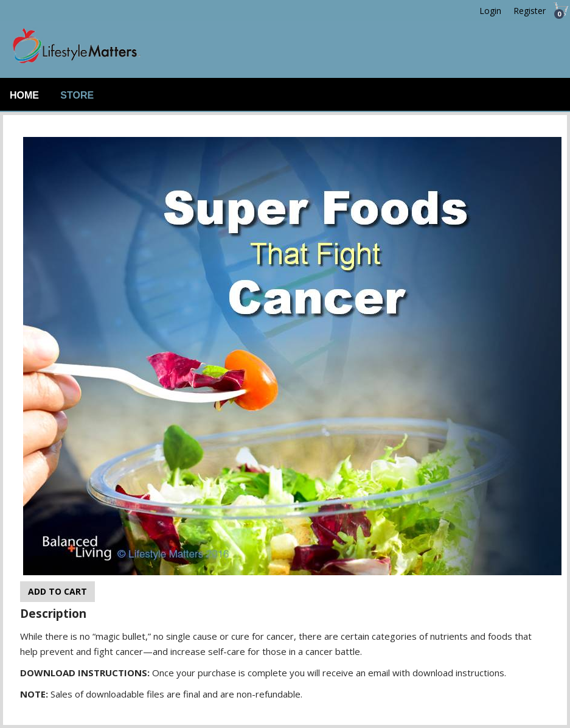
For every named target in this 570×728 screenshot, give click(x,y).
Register (530, 11)
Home (24, 95)
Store (77, 95)
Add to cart (57, 591)
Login (490, 11)
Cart (558, 14)
